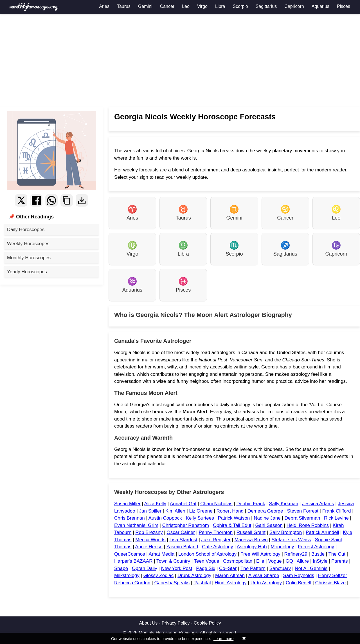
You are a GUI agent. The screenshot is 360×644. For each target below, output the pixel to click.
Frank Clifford (337, 511)
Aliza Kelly (155, 504)
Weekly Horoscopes (28, 244)
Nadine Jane (267, 518)
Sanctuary (280, 568)
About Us (148, 623)
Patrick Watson (234, 518)
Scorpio (240, 6)
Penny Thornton (216, 532)
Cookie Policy (207, 623)
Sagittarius (266, 6)
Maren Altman (230, 575)
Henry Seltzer (333, 575)
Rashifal (202, 583)
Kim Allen (175, 511)
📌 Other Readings (31, 217)
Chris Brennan (130, 518)
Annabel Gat (183, 504)
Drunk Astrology (194, 575)
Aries (104, 6)
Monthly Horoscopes (29, 258)
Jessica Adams (318, 504)
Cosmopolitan (238, 561)
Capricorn (294, 6)
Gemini (145, 6)
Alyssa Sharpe (264, 575)
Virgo (202, 6)
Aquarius (320, 6)
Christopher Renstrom (186, 525)
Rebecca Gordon (132, 583)
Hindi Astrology (230, 583)
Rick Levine (336, 518)
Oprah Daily (145, 568)
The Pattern (253, 568)
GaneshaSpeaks (172, 583)
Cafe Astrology (218, 547)
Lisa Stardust (184, 540)
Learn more (224, 639)
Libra (220, 6)
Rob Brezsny (149, 532)
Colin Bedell (299, 583)
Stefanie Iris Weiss (291, 540)
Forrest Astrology (316, 547)
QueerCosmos (130, 554)
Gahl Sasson (269, 525)
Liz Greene (201, 511)
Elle (260, 561)
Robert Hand (230, 511)
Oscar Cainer (181, 532)
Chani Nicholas (216, 504)
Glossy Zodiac (159, 575)
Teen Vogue (207, 561)
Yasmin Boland (182, 547)
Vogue (275, 561)
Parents (340, 561)
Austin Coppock (165, 518)
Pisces (344, 6)
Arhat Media (162, 554)
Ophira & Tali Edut (232, 525)
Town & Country (173, 561)
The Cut (337, 554)
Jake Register (216, 540)
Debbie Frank (251, 504)
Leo (186, 6)
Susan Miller (127, 504)
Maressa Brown (251, 540)
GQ (289, 561)
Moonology (282, 547)
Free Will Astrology (260, 554)
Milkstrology (127, 575)
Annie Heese (149, 547)
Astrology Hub (252, 547)
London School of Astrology (207, 554)
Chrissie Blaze (331, 583)
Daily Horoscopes (26, 230)
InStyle (320, 561)
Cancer (167, 6)
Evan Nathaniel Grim (136, 525)
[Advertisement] (180, 61)
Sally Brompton (286, 532)
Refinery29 (296, 554)
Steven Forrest (303, 511)
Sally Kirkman (283, 504)
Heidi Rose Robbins (308, 525)
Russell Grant (251, 532)
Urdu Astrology (266, 583)
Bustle (318, 554)
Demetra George (265, 511)
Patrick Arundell (322, 532)
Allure (303, 561)
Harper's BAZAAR (133, 561)
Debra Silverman (302, 518)
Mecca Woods (150, 540)
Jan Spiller (150, 511)
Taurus (124, 6)
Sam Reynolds (299, 575)
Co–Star (228, 568)
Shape (121, 568)
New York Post (177, 568)
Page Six (206, 568)
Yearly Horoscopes (27, 272)
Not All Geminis (311, 568)
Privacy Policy (176, 623)
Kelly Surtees (200, 518)
